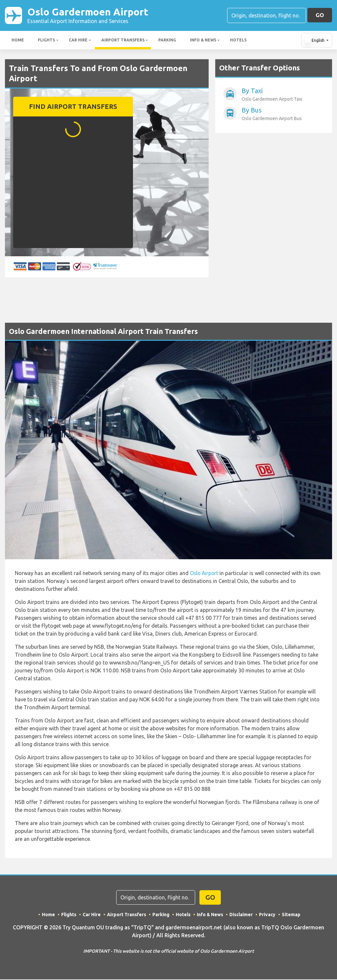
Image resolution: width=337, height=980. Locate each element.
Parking (167, 41)
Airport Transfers (123, 41)
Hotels (238, 41)
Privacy (268, 915)
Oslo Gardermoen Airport (91, 16)
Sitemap (291, 915)
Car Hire (78, 41)
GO (320, 15)
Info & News (203, 41)
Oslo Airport (205, 574)
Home (18, 41)
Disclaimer (241, 915)
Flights (46, 41)
